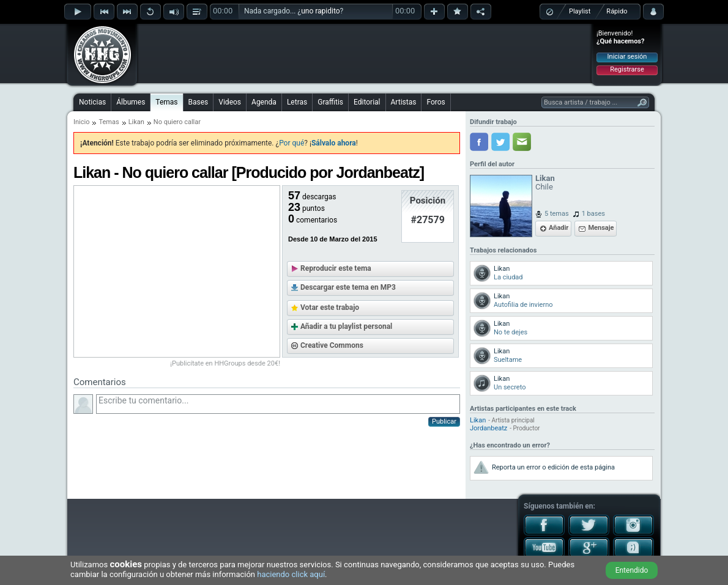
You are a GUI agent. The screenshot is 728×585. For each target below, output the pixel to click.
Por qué (292, 143)
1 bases (593, 214)
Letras (297, 102)
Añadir (559, 228)
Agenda (264, 102)
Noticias (92, 102)
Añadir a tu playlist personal (346, 326)
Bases (199, 102)
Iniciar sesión (627, 57)
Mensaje (601, 228)
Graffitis (330, 102)
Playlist (580, 11)
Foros (436, 102)
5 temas (557, 214)
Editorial (367, 102)
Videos (230, 102)
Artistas (404, 102)
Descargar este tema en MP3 (348, 287)
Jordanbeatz (488, 428)
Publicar (444, 421)
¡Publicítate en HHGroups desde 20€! (225, 363)
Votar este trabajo (330, 307)
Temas (166, 102)
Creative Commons (332, 345)
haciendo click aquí (291, 574)
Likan (136, 122)
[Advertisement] (365, 53)
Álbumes (131, 102)
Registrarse (627, 69)
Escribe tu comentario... (278, 404)
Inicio (81, 122)
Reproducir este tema (336, 268)
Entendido (632, 570)
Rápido (617, 11)
